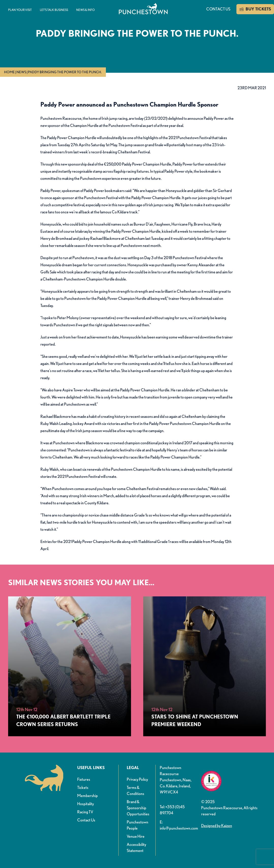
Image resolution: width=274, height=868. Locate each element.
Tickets (83, 788)
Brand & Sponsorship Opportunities (138, 808)
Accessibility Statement (136, 848)
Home (9, 72)
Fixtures (84, 779)
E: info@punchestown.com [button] (178, 825)
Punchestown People (138, 825)
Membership (87, 796)
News (21, 72)
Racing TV (85, 812)
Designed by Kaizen (217, 826)
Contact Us (86, 820)
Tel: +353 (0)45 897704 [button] (172, 810)
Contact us (218, 9)
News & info (85, 10)
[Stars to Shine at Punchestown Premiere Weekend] (205, 666)
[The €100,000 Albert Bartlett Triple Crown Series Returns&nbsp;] (70, 666)
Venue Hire (136, 836)
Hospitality (86, 804)
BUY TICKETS (255, 9)
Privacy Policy (137, 779)
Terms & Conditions (135, 791)
